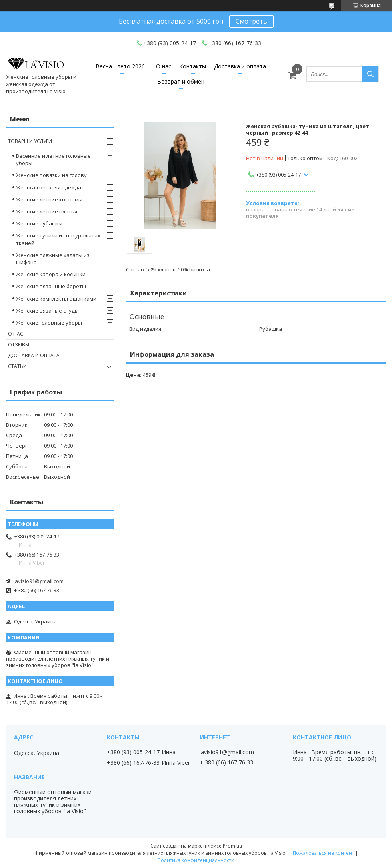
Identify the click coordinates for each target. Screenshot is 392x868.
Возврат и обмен (181, 81)
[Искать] (370, 74)
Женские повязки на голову (51, 175)
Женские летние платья (47, 211)
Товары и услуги (30, 141)
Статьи (17, 366)
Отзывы (19, 345)
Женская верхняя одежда (49, 187)
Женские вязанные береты (51, 286)
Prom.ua (232, 846)
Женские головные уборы (49, 323)
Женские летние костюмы (49, 199)
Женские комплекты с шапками (56, 299)
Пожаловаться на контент (323, 853)
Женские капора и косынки (51, 274)
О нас (164, 66)
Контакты (193, 66)
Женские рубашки (39, 223)
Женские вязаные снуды (47, 311)
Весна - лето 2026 (120, 66)
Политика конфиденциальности (196, 860)
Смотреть (251, 21)
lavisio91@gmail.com (39, 581)
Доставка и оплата (240, 66)
